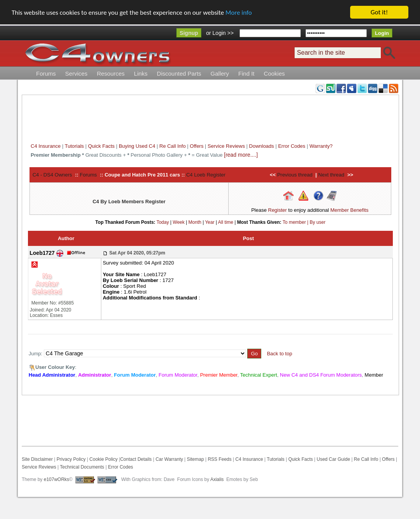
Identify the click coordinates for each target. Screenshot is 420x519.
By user (318, 222)
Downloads (262, 146)
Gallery (220, 74)
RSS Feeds (220, 459)
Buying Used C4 (137, 146)
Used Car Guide (333, 459)
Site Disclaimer (37, 459)
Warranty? (321, 146)
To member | (296, 222)
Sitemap (195, 459)
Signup (189, 33)
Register (278, 210)
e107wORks (56, 479)
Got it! (379, 12)
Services (76, 74)
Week (179, 222)
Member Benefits (349, 210)
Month (195, 222)
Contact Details (136, 459)
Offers (197, 146)
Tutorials (74, 146)
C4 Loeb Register (206, 175)
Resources (111, 74)
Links (141, 74)
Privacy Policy (71, 459)
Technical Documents (82, 467)
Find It (246, 74)
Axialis (217, 479)
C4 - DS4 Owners (52, 175)
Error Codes (292, 146)
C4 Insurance (46, 146)
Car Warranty (169, 459)
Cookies (274, 74)
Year (210, 222)
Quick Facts (102, 146)
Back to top (280, 354)
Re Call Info (173, 146)
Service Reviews (226, 146)
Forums (46, 74)
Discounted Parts (179, 74)
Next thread (331, 175)
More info (239, 13)
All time (226, 222)
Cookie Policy (103, 459)
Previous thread (295, 175)
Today (163, 222)
